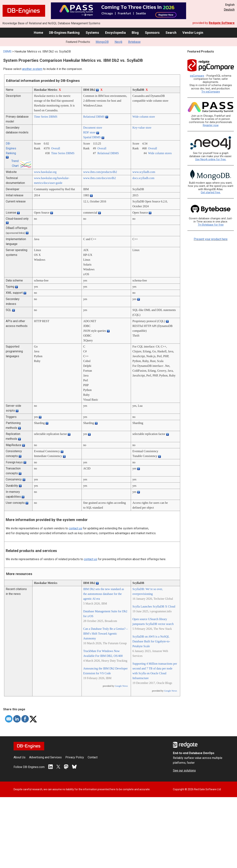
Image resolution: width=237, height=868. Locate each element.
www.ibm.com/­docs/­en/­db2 (100, 178)
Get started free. (211, 193)
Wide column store (144, 117)
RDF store (89, 132)
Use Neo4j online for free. (211, 159)
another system (32, 69)
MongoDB (102, 42)
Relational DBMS (94, 117)
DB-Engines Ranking (64, 33)
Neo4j (118, 42)
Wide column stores (160, 153)
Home (38, 33)
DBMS (7, 51)
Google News (121, 686)
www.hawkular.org (45, 172)
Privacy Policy (75, 757)
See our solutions (184, 770)
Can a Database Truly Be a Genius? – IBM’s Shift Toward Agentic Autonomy (105, 634)
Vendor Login (193, 33)
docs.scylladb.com (143, 178)
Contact (93, 757)
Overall (56, 148)
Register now (211, 125)
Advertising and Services (45, 757)
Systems (92, 33)
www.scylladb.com (144, 172)
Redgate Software (222, 23)
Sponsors (152, 33)
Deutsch (229, 10)
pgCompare (197, 76)
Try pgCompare (211, 92)
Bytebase (134, 42)
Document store (93, 128)
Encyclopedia (115, 33)
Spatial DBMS (92, 137)
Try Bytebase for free (211, 225)
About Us (20, 757)
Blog (135, 33)
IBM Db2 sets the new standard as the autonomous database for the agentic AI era (104, 594)
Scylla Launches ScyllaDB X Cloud (154, 606)
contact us (75, 528)
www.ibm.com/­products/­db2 (100, 172)
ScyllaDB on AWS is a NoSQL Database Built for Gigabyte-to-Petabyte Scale (151, 641)
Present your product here (211, 239)
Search (171, 33)
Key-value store (142, 128)
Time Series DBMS (46, 117)
